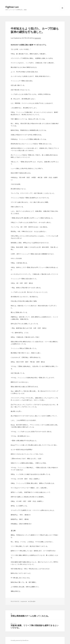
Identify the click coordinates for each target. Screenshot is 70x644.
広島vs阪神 (32, 601)
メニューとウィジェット (62, 10)
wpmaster (38, 38)
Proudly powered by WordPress (20, 640)
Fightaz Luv (12, 7)
